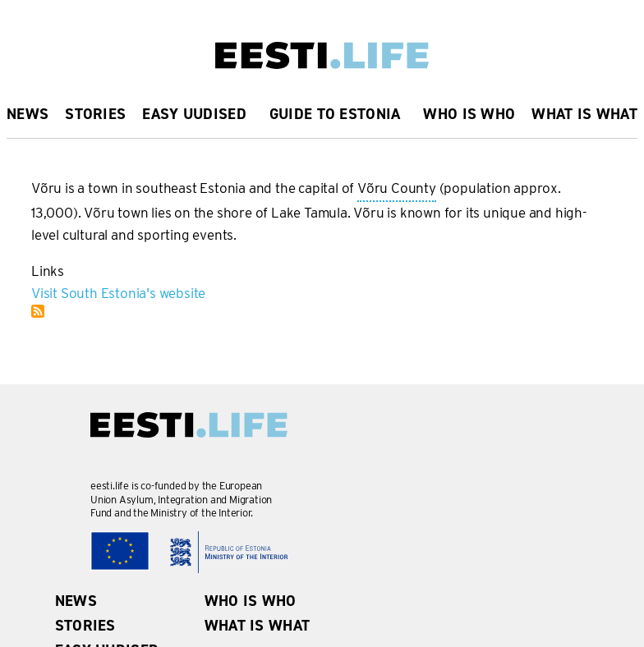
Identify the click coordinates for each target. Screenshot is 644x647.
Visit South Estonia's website (118, 293)
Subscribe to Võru (38, 311)
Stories (95, 114)
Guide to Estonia (335, 114)
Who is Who (469, 114)
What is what (584, 114)
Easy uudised (194, 114)
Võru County (397, 189)
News (28, 114)
